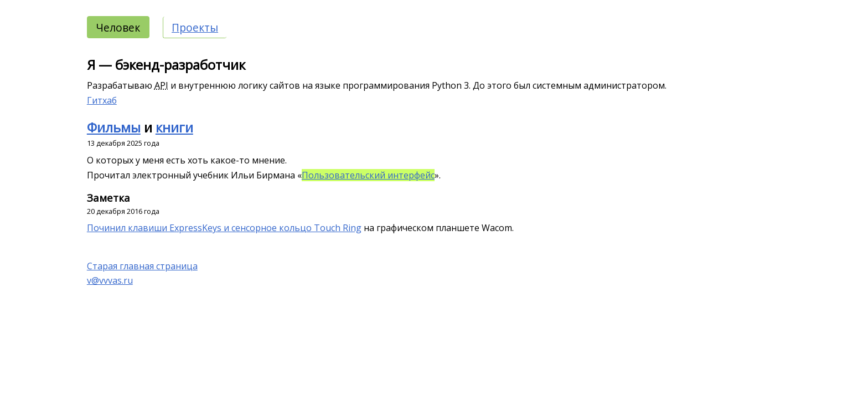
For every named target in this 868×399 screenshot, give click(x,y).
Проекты (195, 27)
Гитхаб (102, 100)
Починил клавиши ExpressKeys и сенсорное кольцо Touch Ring (224, 228)
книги (174, 127)
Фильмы (114, 127)
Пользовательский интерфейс (368, 175)
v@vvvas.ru (110, 280)
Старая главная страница (142, 266)
